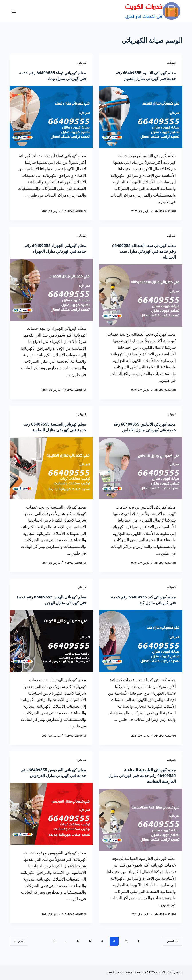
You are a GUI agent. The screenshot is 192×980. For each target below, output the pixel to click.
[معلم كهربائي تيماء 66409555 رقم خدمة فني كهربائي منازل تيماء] (51, 117)
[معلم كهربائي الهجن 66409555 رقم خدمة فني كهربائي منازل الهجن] (51, 647)
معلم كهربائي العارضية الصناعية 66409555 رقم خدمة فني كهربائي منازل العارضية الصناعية (144, 781)
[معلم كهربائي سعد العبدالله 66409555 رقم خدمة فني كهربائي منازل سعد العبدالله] (141, 295)
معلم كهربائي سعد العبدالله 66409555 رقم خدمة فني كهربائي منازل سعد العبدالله (144, 251)
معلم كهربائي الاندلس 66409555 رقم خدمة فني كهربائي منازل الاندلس (145, 430)
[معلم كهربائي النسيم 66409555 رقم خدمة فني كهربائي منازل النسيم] (141, 117)
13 (54, 947)
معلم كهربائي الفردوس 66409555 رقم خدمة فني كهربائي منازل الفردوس (54, 781)
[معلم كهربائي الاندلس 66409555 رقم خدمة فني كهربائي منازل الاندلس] (141, 474)
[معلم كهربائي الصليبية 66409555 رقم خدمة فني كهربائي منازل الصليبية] (51, 468)
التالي (19, 947)
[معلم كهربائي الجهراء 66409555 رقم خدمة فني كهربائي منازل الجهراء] (51, 290)
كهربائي (171, 63)
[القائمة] (14, 11)
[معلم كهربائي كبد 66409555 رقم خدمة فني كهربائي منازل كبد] (141, 647)
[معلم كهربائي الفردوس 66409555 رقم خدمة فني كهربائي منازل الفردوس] (51, 825)
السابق (172, 947)
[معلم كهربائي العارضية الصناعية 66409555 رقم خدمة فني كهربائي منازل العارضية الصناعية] (141, 825)
